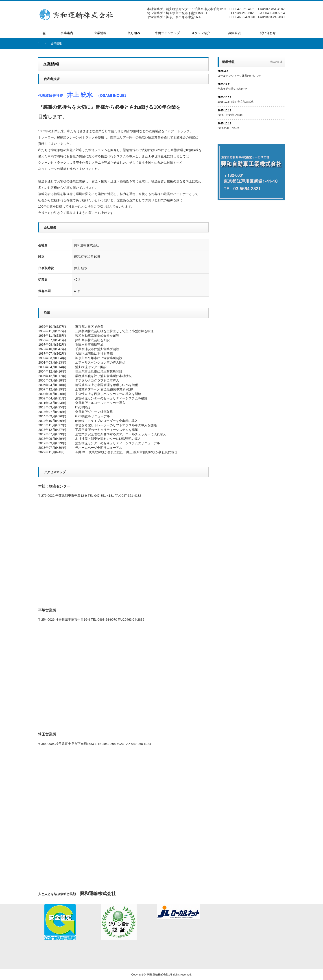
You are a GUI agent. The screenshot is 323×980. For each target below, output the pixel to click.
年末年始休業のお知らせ (232, 89)
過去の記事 (276, 62)
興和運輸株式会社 (158, 975)
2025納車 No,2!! (228, 128)
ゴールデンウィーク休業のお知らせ (239, 76)
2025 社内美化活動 (230, 115)
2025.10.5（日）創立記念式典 (236, 102)
